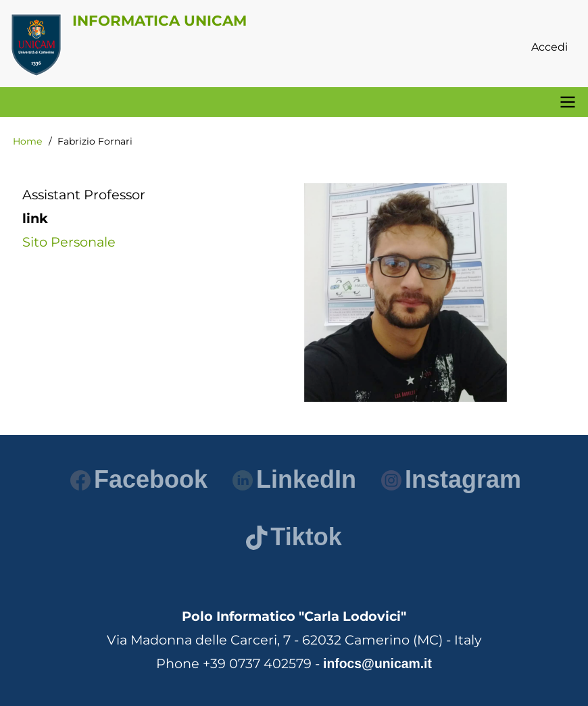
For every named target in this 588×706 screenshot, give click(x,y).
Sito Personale (69, 242)
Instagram (451, 479)
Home (27, 141)
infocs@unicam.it (377, 663)
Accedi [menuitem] (549, 47)
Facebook (139, 479)
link (35, 218)
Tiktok (294, 537)
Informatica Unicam (160, 20)
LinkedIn (294, 479)
